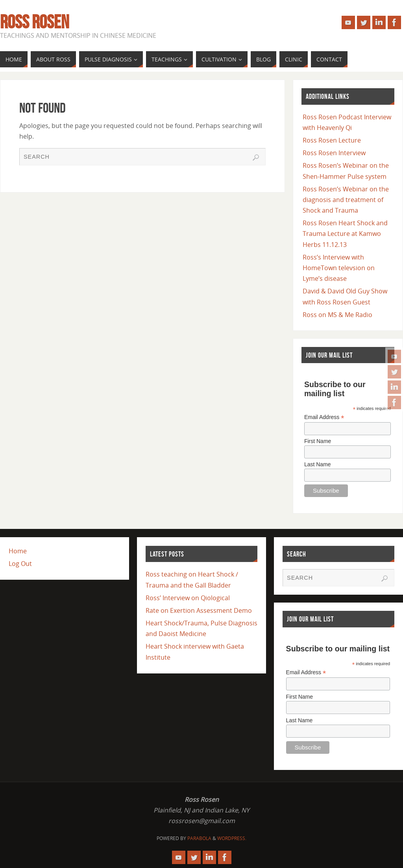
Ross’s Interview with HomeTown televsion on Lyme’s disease (339, 268)
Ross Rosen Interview (334, 153)
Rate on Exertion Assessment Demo (199, 610)
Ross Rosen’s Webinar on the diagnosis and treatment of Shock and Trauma (346, 200)
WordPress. (232, 838)
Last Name (318, 464)
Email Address (324, 417)
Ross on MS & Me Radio (337, 315)
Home (18, 551)
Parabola (199, 838)
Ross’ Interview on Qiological (188, 598)
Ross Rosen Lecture (332, 140)
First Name (318, 441)
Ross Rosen (34, 22)
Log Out (20, 564)
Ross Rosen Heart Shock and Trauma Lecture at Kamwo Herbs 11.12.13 (345, 234)
